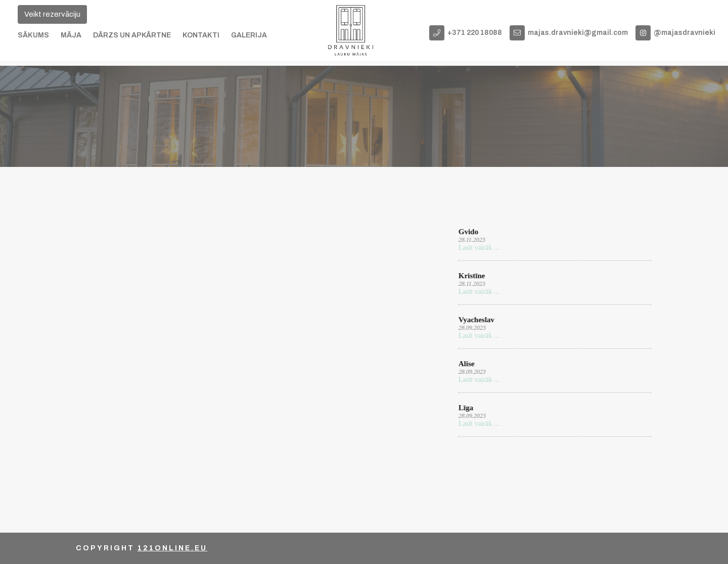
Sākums (33, 35)
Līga (465, 408)
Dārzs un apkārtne (132, 35)
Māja (71, 35)
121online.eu (172, 548)
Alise (466, 364)
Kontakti (201, 35)
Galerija (249, 35)
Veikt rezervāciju (52, 14)
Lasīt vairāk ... (478, 248)
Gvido (467, 232)
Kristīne (471, 276)
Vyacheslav (475, 320)
